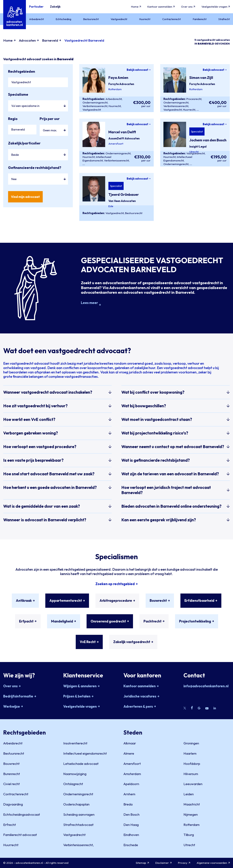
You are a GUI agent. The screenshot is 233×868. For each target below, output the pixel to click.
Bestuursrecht (134, 213)
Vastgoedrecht (92, 110)
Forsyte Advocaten (121, 84)
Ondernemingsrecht (95, 102)
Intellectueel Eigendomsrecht (97, 159)
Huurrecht (115, 106)
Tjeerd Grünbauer (124, 194)
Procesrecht (194, 99)
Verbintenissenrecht (95, 106)
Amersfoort (116, 144)
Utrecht (194, 152)
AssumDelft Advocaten (124, 138)
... (198, 110)
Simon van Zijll (201, 78)
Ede (111, 206)
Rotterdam (115, 89)
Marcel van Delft (122, 132)
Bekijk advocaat (139, 70)
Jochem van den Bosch (208, 140)
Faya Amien (118, 78)
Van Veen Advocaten (122, 201)
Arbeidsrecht (114, 99)
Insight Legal (198, 146)
